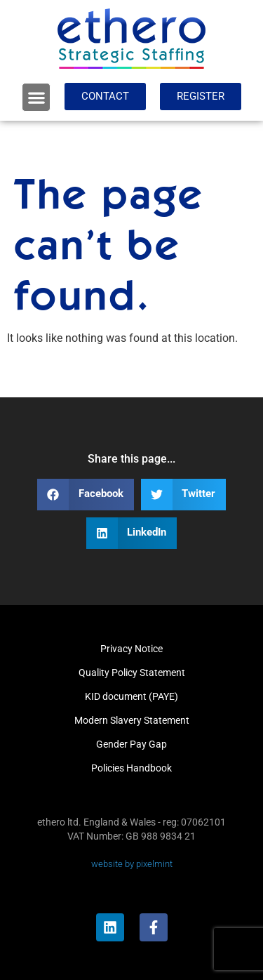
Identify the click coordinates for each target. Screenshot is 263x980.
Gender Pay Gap (131, 744)
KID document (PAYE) (131, 696)
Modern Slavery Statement (132, 720)
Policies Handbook (131, 768)
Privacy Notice (131, 649)
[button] (36, 97)
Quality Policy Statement (132, 673)
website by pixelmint (132, 864)
